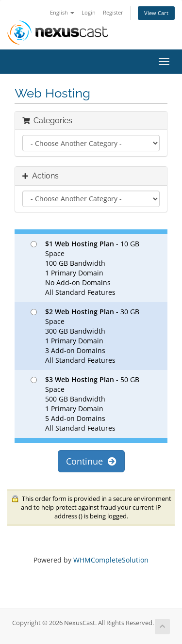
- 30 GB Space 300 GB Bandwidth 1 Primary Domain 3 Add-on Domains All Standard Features (85, 336)
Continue (91, 461)
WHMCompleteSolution (111, 560)
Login (89, 12)
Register (113, 12)
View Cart (156, 13)
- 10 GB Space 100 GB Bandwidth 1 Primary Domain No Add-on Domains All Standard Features (85, 268)
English (62, 12)
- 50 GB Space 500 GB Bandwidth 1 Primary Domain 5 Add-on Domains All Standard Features (85, 404)
